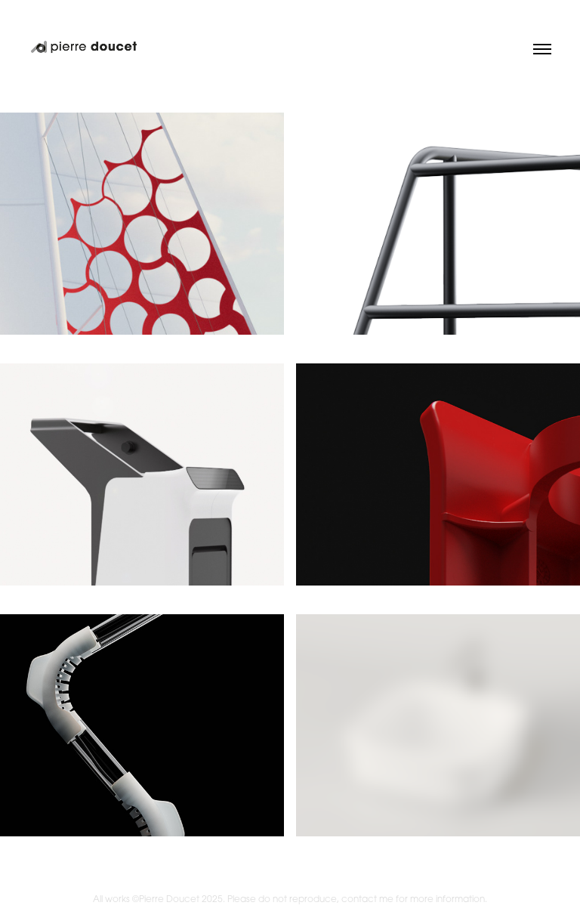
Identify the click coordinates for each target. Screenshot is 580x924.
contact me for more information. (414, 899)
